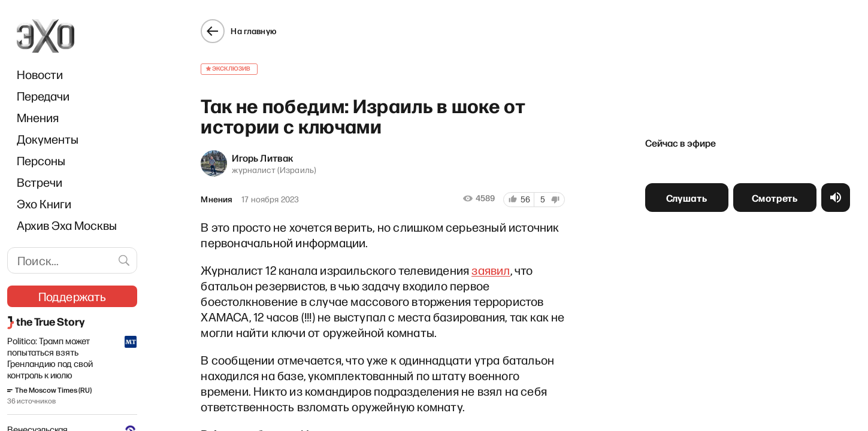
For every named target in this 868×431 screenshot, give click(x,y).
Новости (40, 74)
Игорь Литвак (262, 157)
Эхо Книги (44, 204)
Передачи (43, 96)
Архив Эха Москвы (67, 225)
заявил (491, 270)
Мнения (38, 117)
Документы (48, 139)
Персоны (41, 160)
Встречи (40, 182)
